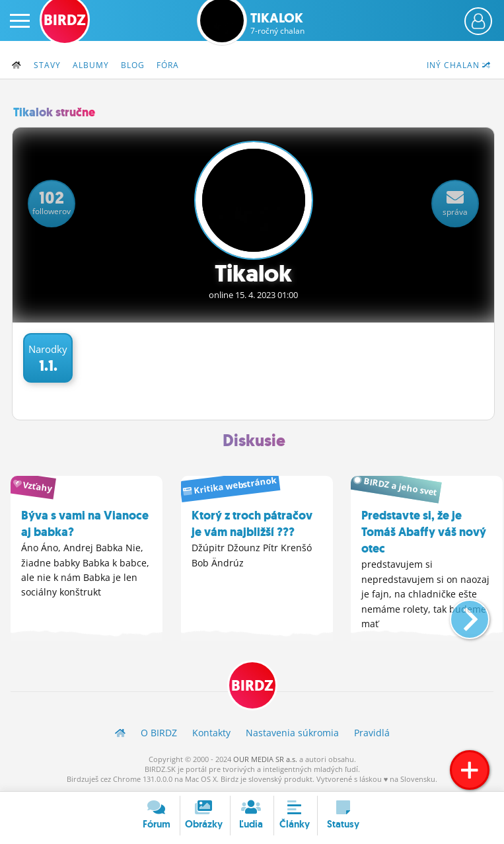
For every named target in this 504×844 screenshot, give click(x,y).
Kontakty (211, 733)
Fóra (168, 65)
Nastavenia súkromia (292, 733)
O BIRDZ (159, 733)
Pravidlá (372, 733)
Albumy (91, 65)
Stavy (47, 65)
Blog (133, 65)
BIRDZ (252, 686)
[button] (459, 614)
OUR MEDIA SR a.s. (265, 759)
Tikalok (277, 23)
